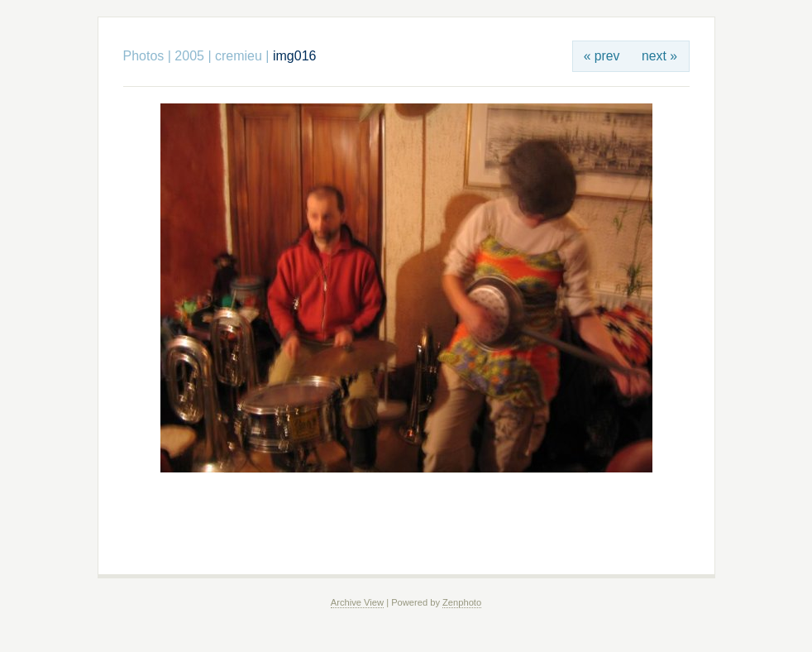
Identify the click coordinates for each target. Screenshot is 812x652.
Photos (144, 56)
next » (659, 56)
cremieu (239, 56)
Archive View (357, 602)
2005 (189, 56)
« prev (602, 56)
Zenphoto (462, 602)
